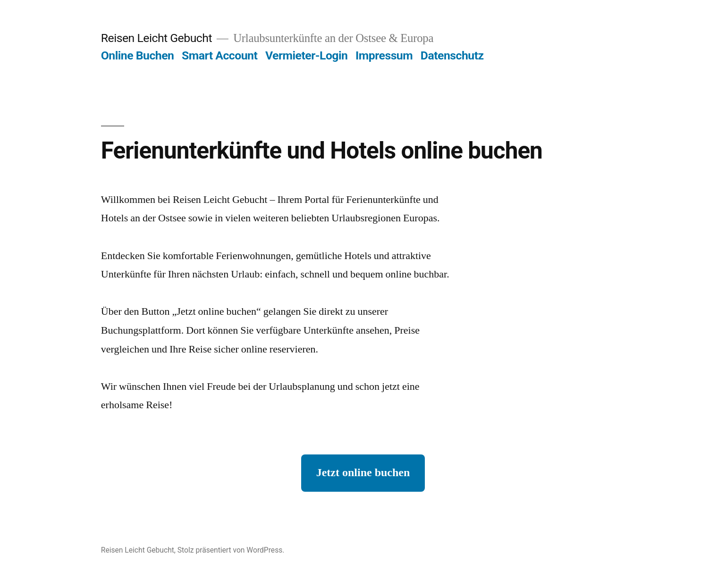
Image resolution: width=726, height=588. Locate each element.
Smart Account (219, 55)
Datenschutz (452, 55)
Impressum (384, 55)
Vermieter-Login (306, 55)
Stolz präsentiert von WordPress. (231, 550)
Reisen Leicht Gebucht (156, 38)
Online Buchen (138, 55)
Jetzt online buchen (363, 473)
